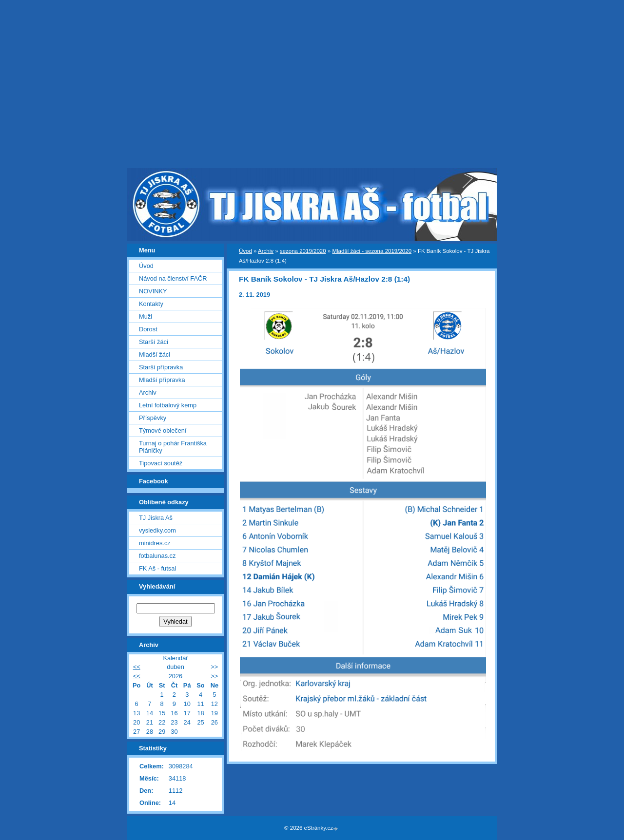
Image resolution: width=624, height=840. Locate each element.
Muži (146, 316)
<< (137, 667)
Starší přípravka (161, 367)
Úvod (245, 251)
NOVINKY (153, 291)
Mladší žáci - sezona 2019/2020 (372, 251)
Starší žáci (154, 342)
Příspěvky (153, 418)
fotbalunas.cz (157, 556)
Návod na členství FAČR (173, 278)
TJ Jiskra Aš (156, 518)
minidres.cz (155, 543)
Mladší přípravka (162, 380)
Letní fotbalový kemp (168, 405)
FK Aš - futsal (157, 568)
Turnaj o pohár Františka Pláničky (173, 447)
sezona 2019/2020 (303, 251)
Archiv (266, 251)
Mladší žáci (155, 354)
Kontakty (151, 304)
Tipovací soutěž (161, 463)
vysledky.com (157, 530)
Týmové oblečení (163, 430)
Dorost (148, 329)
